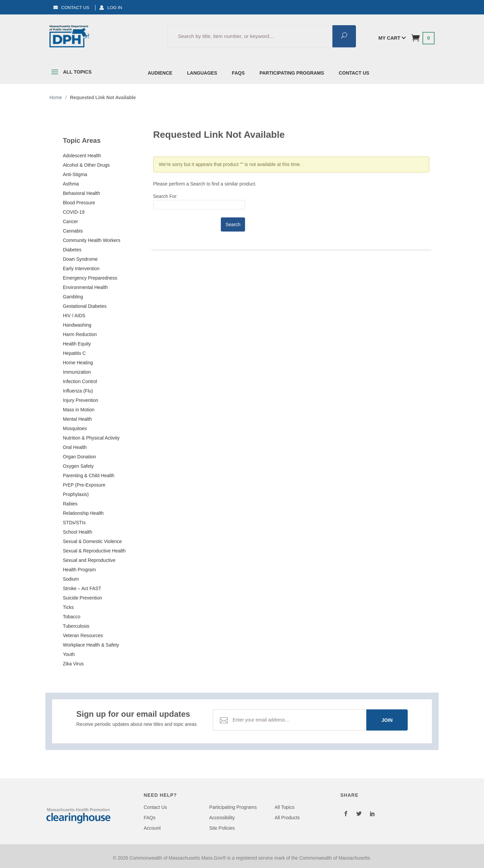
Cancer (70, 221)
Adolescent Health (82, 156)
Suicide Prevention (83, 598)
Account (152, 828)
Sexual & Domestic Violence (92, 541)
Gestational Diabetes (85, 306)
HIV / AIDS (74, 316)
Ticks (68, 607)
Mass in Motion (79, 410)
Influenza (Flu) (78, 391)
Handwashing (77, 325)
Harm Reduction (80, 334)
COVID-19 (74, 212)
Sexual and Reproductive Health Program (89, 565)
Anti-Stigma (75, 174)
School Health (77, 532)
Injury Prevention (80, 400)
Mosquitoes (75, 428)
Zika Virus (73, 664)
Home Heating (78, 363)
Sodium (71, 579)
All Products (287, 818)
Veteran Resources (83, 635)
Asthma (71, 184)
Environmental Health (85, 287)
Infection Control (80, 381)
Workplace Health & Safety (91, 645)
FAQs (238, 73)
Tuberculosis (76, 626)
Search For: (166, 196)
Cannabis (73, 231)
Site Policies (222, 828)
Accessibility (222, 818)
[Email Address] (297, 720)
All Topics (71, 73)
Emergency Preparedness (90, 278)
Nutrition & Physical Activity (91, 438)
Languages (202, 73)
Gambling (73, 297)
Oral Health (75, 447)
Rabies (70, 504)
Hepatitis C (74, 353)
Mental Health (77, 419)
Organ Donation (79, 457)
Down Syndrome (80, 259)
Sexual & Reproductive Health (94, 551)
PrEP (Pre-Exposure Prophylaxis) (84, 490)
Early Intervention (81, 268)
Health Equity (77, 344)
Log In (111, 8)
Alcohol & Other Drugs (86, 165)
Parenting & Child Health (89, 476)
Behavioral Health (82, 193)
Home (56, 97)
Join (387, 720)
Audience (160, 73)
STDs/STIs (74, 523)
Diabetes (72, 250)
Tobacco (72, 617)
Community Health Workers (92, 240)
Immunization (77, 372)
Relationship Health (83, 513)
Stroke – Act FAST (82, 588)
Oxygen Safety (78, 466)
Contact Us (71, 8)
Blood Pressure (79, 203)
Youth (69, 654)
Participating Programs (292, 73)
